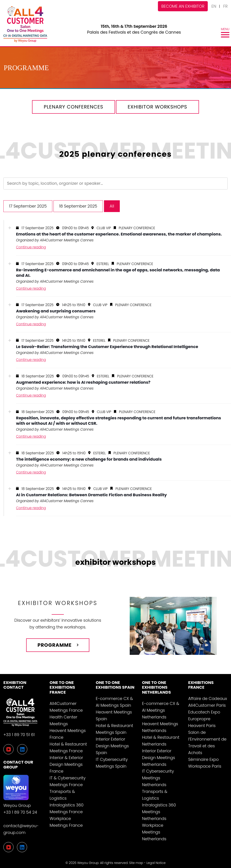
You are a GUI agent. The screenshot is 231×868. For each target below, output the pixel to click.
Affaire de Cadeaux (208, 698)
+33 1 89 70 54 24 (20, 812)
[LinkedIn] (22, 847)
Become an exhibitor (183, 6)
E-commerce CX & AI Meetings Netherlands (161, 710)
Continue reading (31, 247)
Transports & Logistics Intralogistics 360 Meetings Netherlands (159, 805)
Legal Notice (156, 863)
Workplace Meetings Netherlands (154, 832)
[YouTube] (8, 847)
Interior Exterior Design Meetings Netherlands (158, 758)
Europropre (199, 719)
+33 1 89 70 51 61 (19, 735)
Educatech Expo (204, 712)
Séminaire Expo (203, 759)
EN (214, 6)
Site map (136, 863)
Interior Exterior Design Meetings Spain (112, 746)
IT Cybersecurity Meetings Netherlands (158, 778)
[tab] (115, 238)
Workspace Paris (205, 766)
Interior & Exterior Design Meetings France (66, 764)
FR (225, 6)
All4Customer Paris (207, 705)
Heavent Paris (202, 726)
